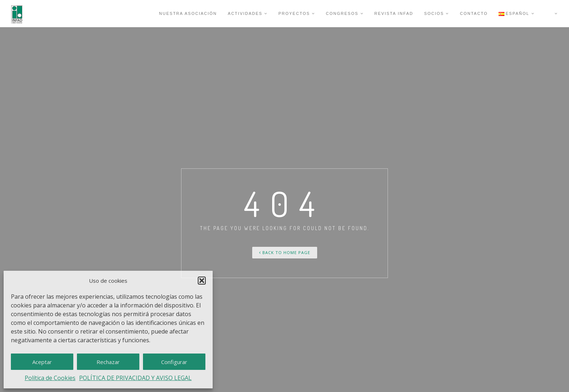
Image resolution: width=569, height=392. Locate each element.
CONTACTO (474, 13)
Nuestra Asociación (188, 13)
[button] (202, 281)
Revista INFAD (394, 13)
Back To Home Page (285, 252)
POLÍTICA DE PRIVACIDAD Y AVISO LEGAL (135, 378)
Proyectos (297, 13)
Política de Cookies (50, 378)
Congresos (345, 13)
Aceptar (42, 362)
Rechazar (108, 362)
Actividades (248, 13)
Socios (437, 13)
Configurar (174, 362)
